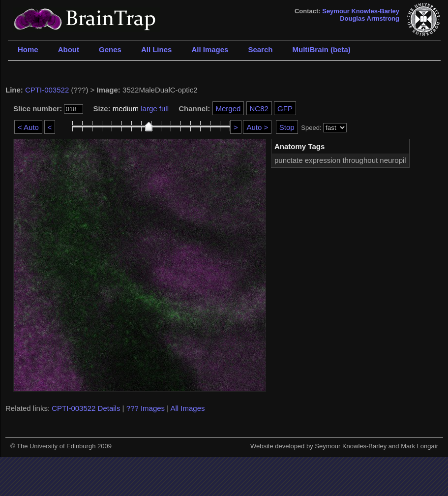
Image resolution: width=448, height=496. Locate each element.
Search (260, 49)
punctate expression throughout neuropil (340, 160)
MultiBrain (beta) (321, 49)
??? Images (146, 408)
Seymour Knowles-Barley (361, 11)
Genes (110, 49)
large (149, 108)
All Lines (157, 49)
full (164, 108)
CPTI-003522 (47, 90)
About (69, 49)
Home (28, 49)
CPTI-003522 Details (86, 408)
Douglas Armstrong (370, 18)
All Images (210, 49)
